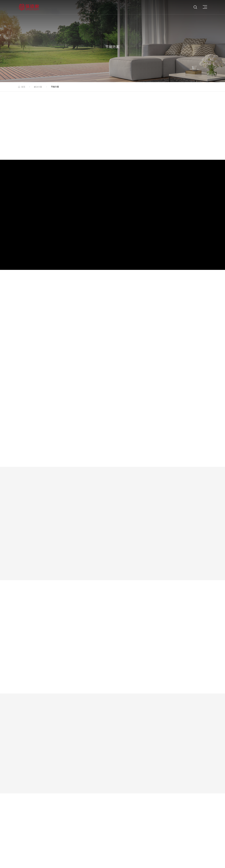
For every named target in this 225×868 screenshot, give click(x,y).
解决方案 (38, 87)
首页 (23, 87)
